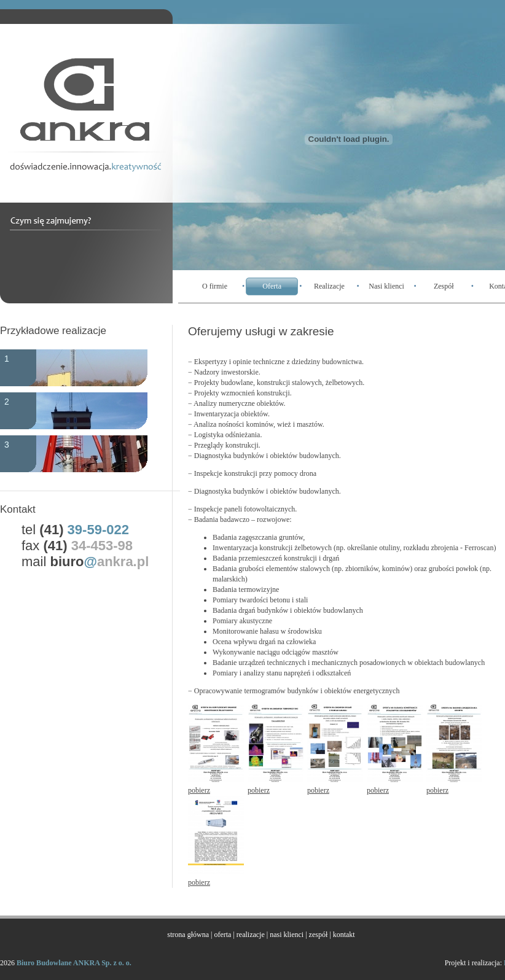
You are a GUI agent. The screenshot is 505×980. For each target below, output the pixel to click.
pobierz (199, 790)
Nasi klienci (386, 286)
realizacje (251, 935)
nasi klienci (287, 935)
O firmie (215, 286)
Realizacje (329, 286)
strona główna (188, 935)
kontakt (344, 935)
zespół (319, 935)
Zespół (444, 286)
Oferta (272, 286)
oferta (222, 935)
